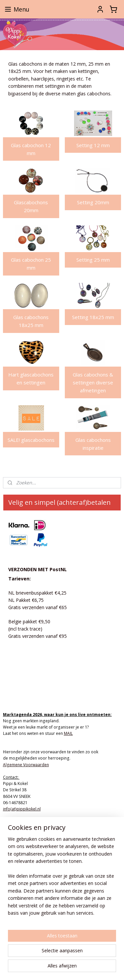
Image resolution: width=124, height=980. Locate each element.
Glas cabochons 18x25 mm (31, 321)
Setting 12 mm (93, 145)
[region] (62, 879)
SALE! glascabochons (31, 440)
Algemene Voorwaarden (26, 765)
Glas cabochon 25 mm (31, 264)
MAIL (68, 733)
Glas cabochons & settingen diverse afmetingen (93, 382)
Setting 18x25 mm (93, 317)
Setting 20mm (93, 203)
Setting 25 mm (93, 260)
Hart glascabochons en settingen (31, 378)
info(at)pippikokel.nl (22, 809)
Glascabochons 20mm (31, 207)
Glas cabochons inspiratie (93, 444)
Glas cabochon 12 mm (31, 149)
